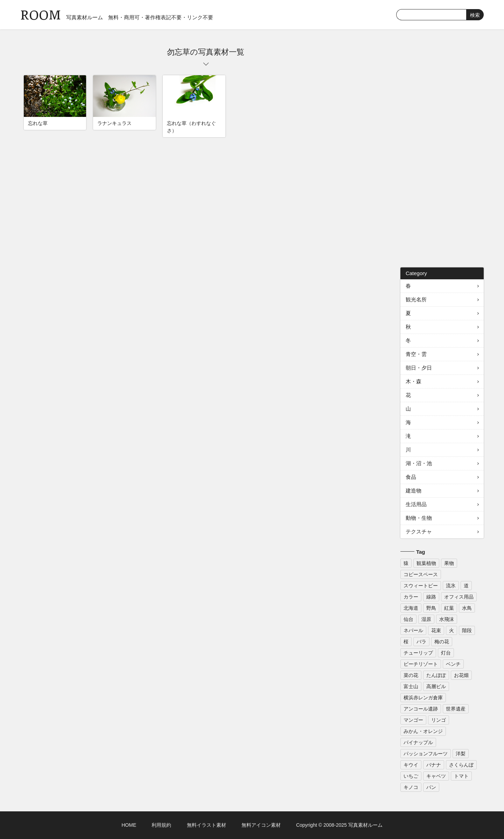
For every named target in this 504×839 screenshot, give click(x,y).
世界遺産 (456, 709)
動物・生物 (419, 518)
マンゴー (413, 720)
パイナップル (418, 742)
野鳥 (431, 608)
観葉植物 (426, 563)
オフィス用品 (459, 597)
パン (431, 787)
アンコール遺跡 (421, 709)
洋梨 (461, 754)
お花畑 (461, 675)
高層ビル (436, 686)
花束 (436, 630)
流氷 (451, 586)
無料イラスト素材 (206, 825)
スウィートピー (421, 586)
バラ (421, 642)
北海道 (411, 608)
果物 (449, 563)
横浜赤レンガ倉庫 (423, 698)
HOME (129, 825)
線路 (431, 597)
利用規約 (161, 825)
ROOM (41, 14)
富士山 (411, 686)
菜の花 (411, 675)
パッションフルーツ (426, 754)
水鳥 (467, 608)
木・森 (414, 381)
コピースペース (421, 574)
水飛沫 (447, 619)
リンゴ (439, 720)
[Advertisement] (442, 152)
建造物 (414, 491)
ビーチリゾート (421, 664)
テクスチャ (419, 532)
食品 (411, 477)
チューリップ (418, 653)
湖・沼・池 (419, 463)
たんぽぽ (436, 675)
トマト (461, 776)
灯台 (446, 653)
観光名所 (416, 299)
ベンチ (453, 664)
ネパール (413, 630)
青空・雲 (416, 354)
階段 (467, 630)
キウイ (411, 765)
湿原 (426, 619)
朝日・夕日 (419, 368)
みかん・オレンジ (423, 731)
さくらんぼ (461, 765)
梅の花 (442, 642)
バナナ (434, 765)
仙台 (408, 619)
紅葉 (449, 608)
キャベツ (436, 776)
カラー (411, 597)
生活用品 (416, 504)
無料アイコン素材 (261, 825)
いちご (411, 776)
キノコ (411, 787)
